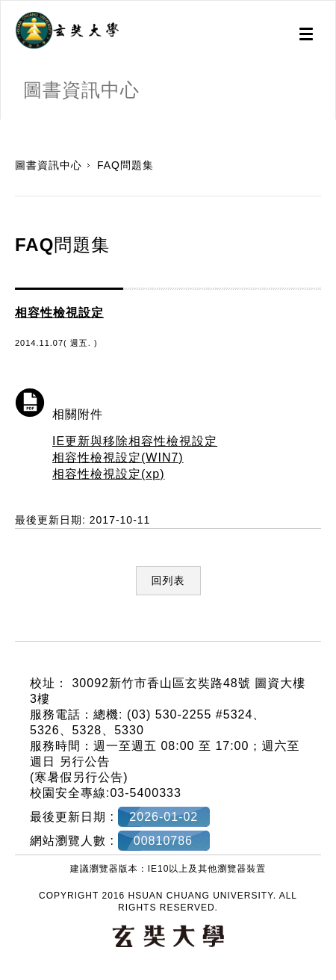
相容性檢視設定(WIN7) (118, 458)
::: (6, 127)
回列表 (168, 580)
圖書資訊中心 (49, 165)
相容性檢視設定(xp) (109, 474)
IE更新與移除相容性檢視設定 (135, 441)
